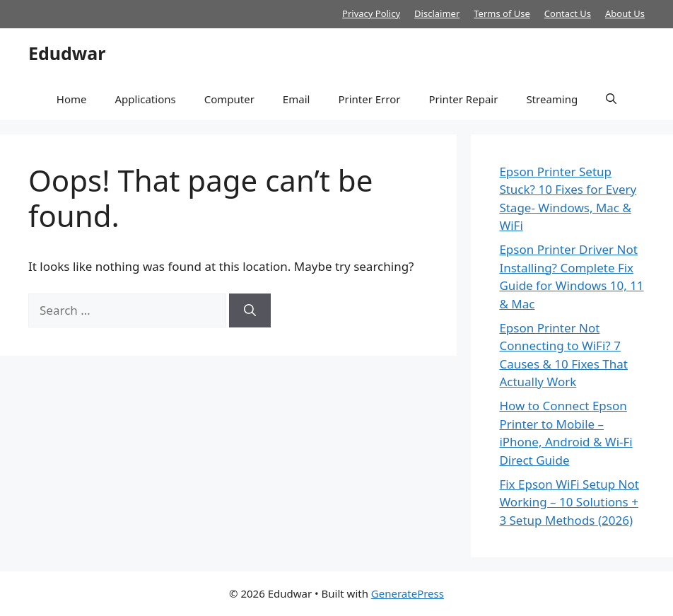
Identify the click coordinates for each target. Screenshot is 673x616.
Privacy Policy (371, 13)
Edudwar (67, 53)
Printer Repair (463, 99)
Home (72, 99)
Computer (229, 99)
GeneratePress (408, 593)
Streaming (552, 99)
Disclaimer (437, 13)
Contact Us (568, 13)
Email (297, 99)
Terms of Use (502, 13)
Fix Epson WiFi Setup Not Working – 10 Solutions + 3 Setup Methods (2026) (569, 502)
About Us (625, 13)
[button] (611, 99)
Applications (145, 99)
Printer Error (369, 99)
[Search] (250, 310)
